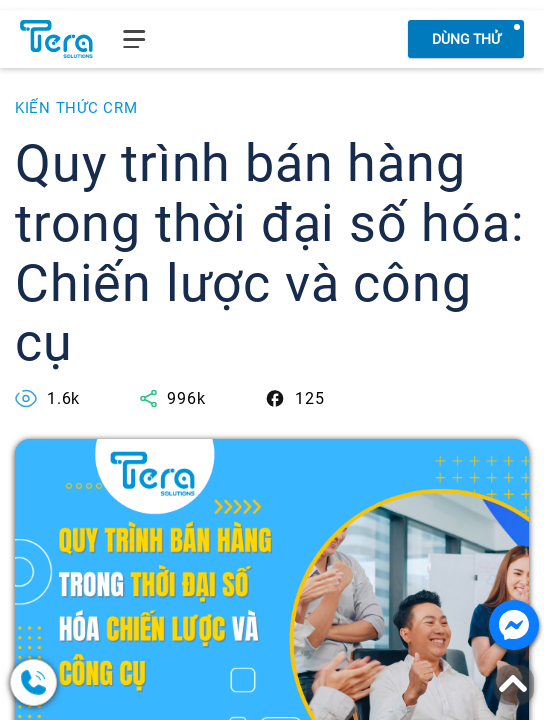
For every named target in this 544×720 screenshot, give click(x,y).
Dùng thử (466, 39)
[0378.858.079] (110, 682)
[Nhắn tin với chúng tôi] (514, 625)
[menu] (134, 39)
